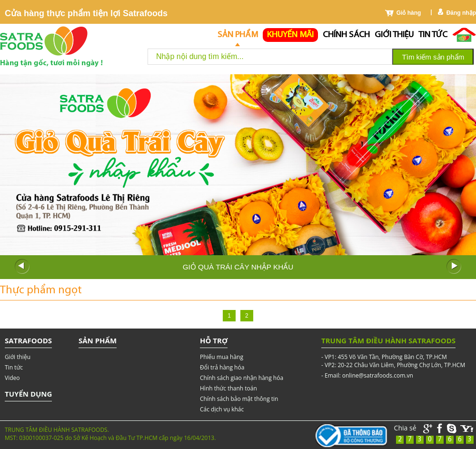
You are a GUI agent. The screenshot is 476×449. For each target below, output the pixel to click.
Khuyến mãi (290, 35)
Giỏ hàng (409, 13)
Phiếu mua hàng (222, 357)
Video (12, 378)
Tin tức (433, 35)
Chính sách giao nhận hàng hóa (242, 378)
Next (454, 267)
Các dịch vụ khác (222, 409)
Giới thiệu (394, 35)
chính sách (346, 35)
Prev (22, 267)
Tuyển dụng (28, 394)
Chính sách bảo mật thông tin (239, 399)
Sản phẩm (238, 35)
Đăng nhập (461, 13)
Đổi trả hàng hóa (222, 367)
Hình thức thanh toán (228, 388)
